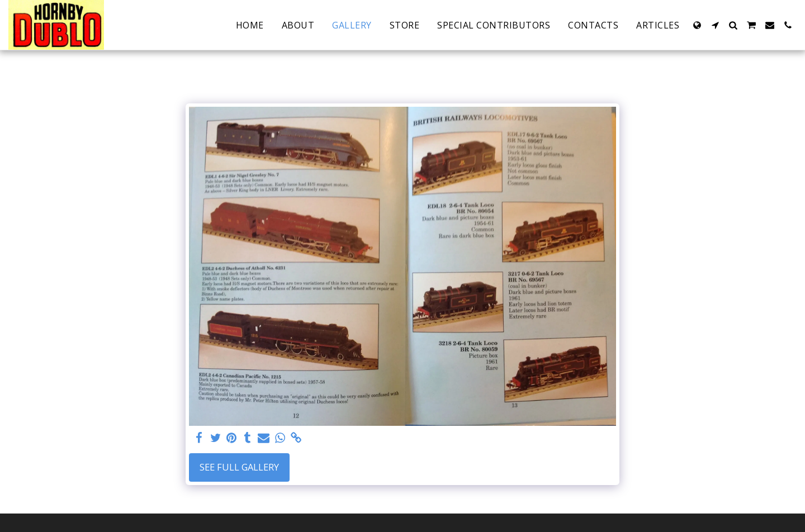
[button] (715, 25)
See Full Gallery (239, 467)
